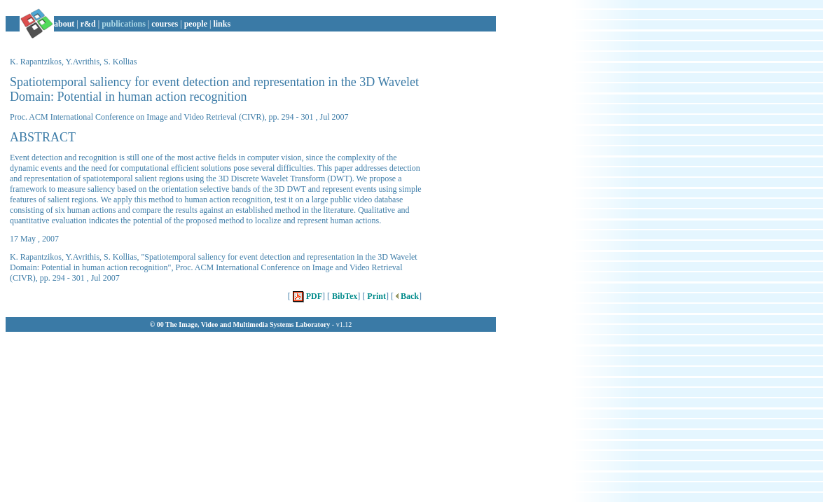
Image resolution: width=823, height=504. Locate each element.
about (64, 24)
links (222, 24)
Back (406, 296)
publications (124, 24)
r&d (88, 24)
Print (375, 296)
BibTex (344, 296)
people (196, 24)
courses (165, 24)
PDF (306, 296)
